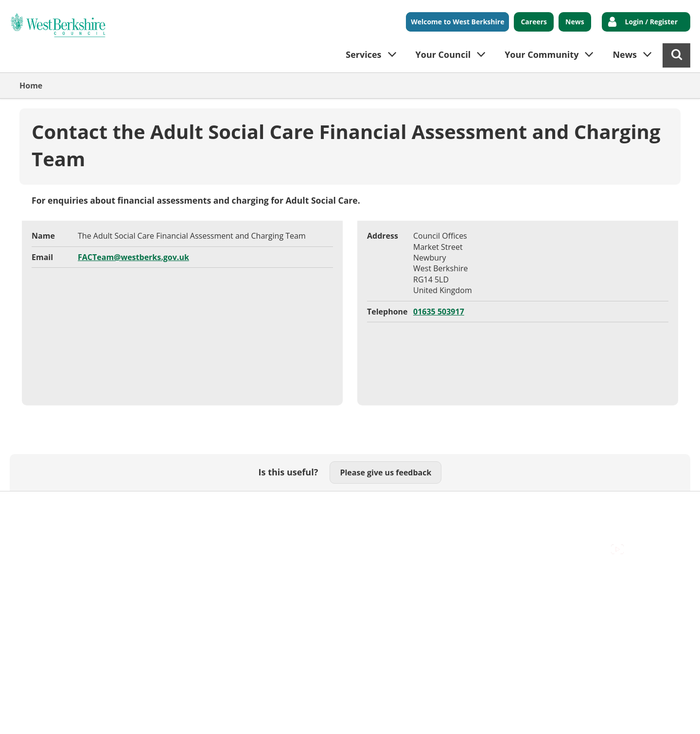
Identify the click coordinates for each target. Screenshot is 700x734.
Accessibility (41, 507)
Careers (534, 22)
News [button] (625, 54)
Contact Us (93, 507)
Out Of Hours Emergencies (210, 507)
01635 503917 (439, 312)
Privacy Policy (292, 507)
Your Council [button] (443, 54)
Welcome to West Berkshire (457, 22)
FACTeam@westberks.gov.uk (133, 257)
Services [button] (363, 54)
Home (31, 86)
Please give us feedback (385, 472)
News (575, 22)
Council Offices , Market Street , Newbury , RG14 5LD (114, 518)
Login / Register (651, 22)
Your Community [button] (542, 54)
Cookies (137, 507)
